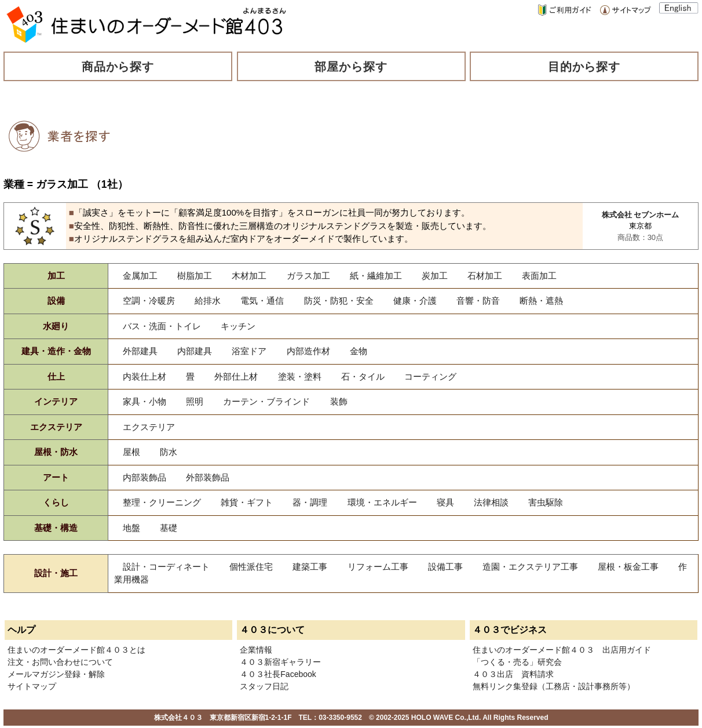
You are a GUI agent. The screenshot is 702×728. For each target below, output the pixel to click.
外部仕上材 (236, 376)
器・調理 (310, 502)
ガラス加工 (308, 276)
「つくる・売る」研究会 (517, 662)
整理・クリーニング (162, 502)
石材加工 (485, 276)
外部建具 (140, 351)
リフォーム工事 (378, 567)
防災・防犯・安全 (339, 301)
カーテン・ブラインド (266, 401)
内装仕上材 (145, 376)
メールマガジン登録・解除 (56, 674)
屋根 (131, 452)
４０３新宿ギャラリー (280, 662)
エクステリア (149, 427)
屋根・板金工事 (628, 567)
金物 (359, 351)
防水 (169, 452)
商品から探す (118, 67)
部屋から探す (351, 67)
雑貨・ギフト (247, 502)
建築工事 (310, 567)
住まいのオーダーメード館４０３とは (76, 650)
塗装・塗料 (300, 376)
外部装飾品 (208, 477)
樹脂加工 (195, 276)
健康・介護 (415, 301)
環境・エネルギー (382, 502)
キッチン (238, 326)
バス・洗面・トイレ (162, 326)
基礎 (169, 528)
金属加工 (140, 276)
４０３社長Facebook (278, 674)
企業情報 (256, 650)
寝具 (445, 502)
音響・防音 (478, 301)
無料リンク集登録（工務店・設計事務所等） (554, 686)
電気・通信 (262, 301)
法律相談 (491, 502)
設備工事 (445, 567)
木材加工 (249, 276)
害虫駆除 (546, 502)
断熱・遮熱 (541, 301)
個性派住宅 (251, 567)
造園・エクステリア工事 (530, 567)
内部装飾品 (145, 477)
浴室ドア (249, 351)
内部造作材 (308, 351)
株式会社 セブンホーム (641, 215)
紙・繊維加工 (376, 276)
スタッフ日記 (264, 686)
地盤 (131, 528)
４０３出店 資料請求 (513, 674)
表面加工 (539, 276)
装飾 (339, 401)
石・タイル (363, 376)
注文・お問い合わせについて (60, 662)
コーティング (430, 376)
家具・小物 (145, 401)
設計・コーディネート (166, 567)
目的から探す (584, 67)
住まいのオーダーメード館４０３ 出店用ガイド (562, 650)
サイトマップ (32, 686)
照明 (195, 401)
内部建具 (195, 351)
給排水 (208, 301)
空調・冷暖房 (149, 301)
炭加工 (435, 276)
